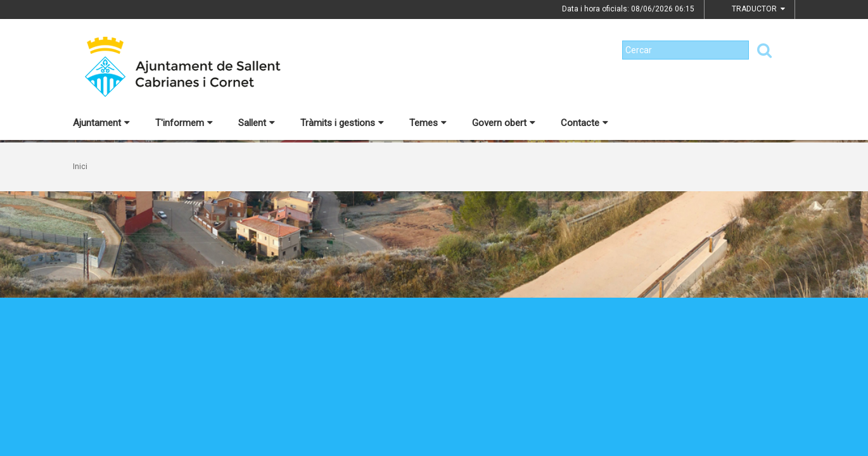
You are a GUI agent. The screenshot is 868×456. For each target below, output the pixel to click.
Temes (428, 123)
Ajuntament (101, 123)
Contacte (584, 123)
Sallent (257, 123)
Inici (80, 167)
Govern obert (504, 123)
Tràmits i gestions (342, 123)
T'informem (184, 123)
